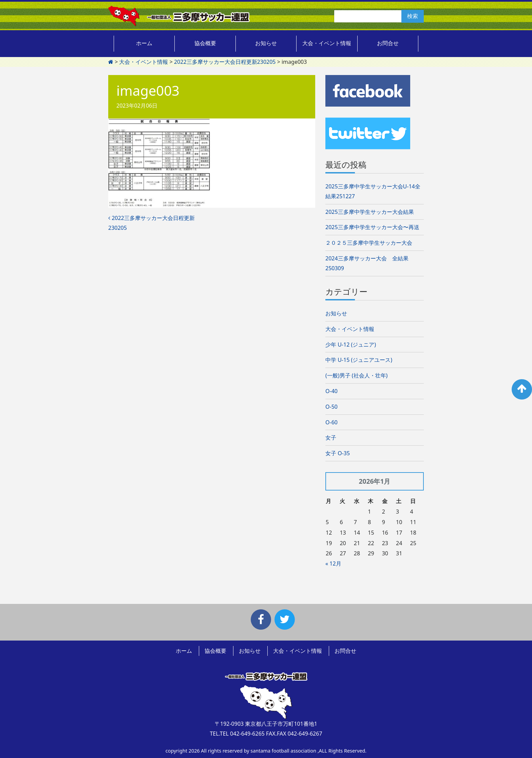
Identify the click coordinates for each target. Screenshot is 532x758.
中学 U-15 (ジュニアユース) (359, 360)
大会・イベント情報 (327, 43)
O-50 (331, 407)
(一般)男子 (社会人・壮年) (356, 375)
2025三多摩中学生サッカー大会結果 (370, 212)
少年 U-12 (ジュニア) (351, 345)
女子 (331, 438)
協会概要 (205, 43)
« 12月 (333, 563)
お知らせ (266, 43)
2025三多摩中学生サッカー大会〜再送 (372, 227)
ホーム (144, 43)
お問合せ (388, 43)
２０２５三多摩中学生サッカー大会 (369, 243)
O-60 (331, 422)
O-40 (331, 391)
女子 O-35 (338, 453)
